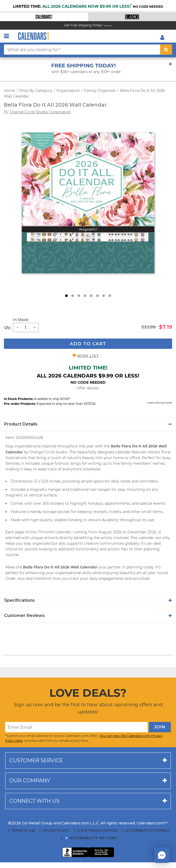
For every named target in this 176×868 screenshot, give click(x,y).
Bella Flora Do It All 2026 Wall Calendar (55, 105)
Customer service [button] (36, 760)
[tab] (88, 424)
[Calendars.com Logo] (34, 36)
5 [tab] (91, 296)
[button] (44, 17)
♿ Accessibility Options (91, 838)
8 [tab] (110, 296)
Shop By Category (36, 91)
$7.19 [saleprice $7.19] (166, 327)
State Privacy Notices (97, 831)
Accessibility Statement (148, 831)
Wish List (88, 356)
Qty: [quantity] (7, 327)
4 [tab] (85, 296)
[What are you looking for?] (82, 50)
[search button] (166, 50)
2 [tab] (73, 296)
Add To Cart (88, 344)
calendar (146, 538)
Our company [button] (30, 781)
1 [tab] (66, 296)
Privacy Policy (56, 831)
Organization (68, 91)
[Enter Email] (76, 727)
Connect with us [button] (34, 801)
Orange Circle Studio (48, 452)
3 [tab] (79, 296)
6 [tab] (97, 296)
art (139, 573)
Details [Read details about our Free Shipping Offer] (108, 26)
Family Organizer (100, 91)
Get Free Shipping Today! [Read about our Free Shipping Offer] (83, 25)
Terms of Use (23, 831)
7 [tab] (104, 296)
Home (9, 91)
